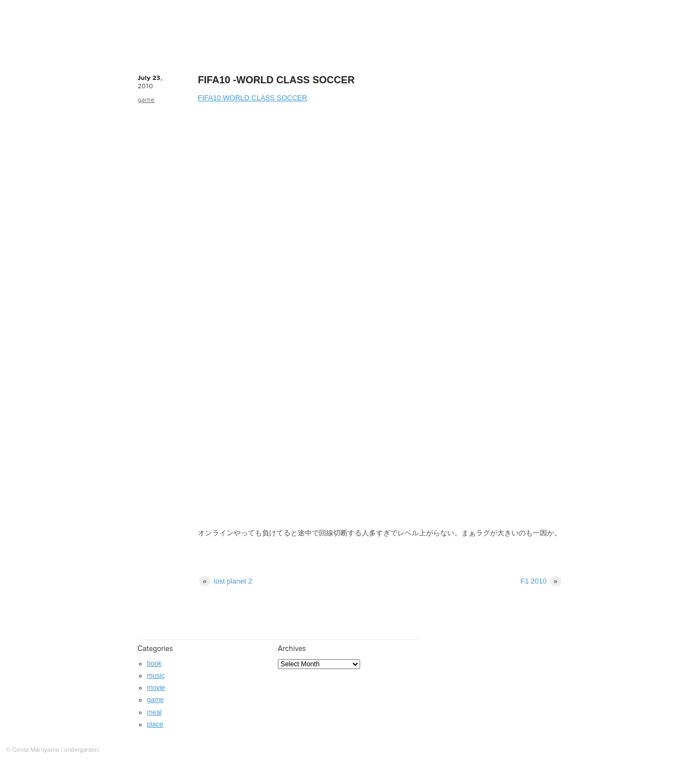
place (155, 724)
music (156, 676)
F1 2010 (541, 581)
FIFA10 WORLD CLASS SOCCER (252, 98)
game (146, 99)
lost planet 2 (226, 581)
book (154, 664)
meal (154, 712)
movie (156, 688)
